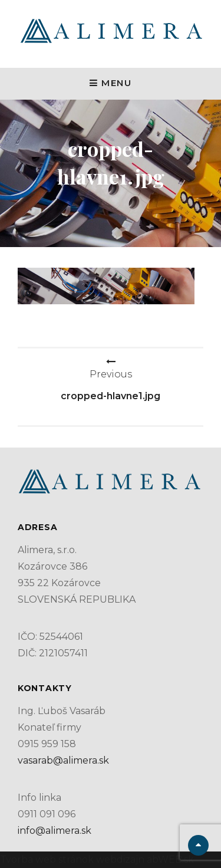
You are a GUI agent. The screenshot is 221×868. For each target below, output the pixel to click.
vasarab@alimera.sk (63, 760)
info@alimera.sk (55, 831)
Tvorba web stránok (47, 859)
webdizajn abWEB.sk (144, 859)
